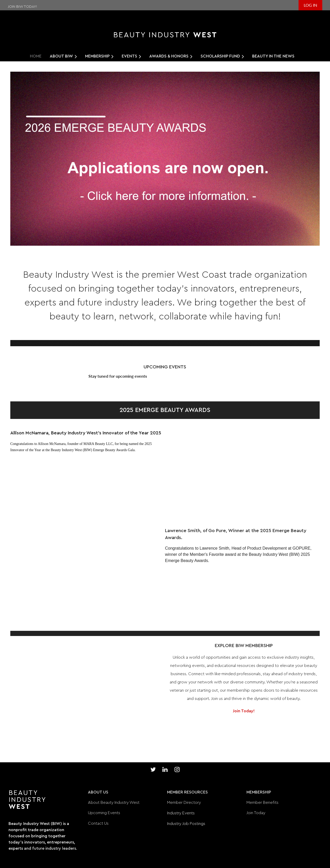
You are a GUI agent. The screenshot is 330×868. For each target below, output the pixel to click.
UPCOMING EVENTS (165, 367)
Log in (310, 5)
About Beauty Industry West (114, 803)
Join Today (256, 813)
